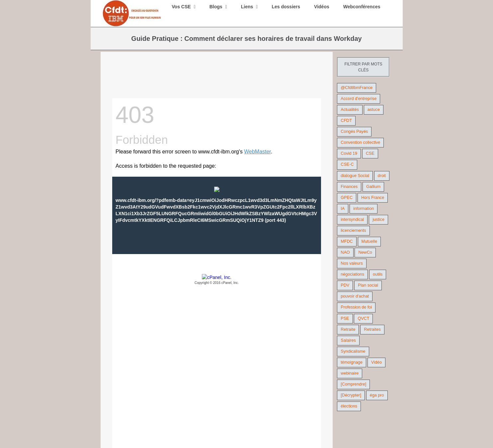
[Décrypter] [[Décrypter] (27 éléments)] (351, 395)
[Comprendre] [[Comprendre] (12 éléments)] (353, 384)
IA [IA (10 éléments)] (343, 209)
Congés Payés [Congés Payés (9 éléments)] (354, 132)
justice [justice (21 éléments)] (378, 220)
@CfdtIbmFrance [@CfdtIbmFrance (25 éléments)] (357, 88)
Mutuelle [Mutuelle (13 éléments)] (370, 241)
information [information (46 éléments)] (364, 209)
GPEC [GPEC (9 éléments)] (347, 198)
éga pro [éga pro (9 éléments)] (377, 395)
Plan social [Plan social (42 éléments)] (368, 285)
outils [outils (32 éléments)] (378, 274)
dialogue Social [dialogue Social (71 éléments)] (355, 176)
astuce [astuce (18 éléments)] (374, 110)
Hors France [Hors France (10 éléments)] (373, 198)
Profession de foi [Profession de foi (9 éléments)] (356, 307)
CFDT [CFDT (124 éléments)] (346, 121)
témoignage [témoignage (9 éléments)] (352, 362)
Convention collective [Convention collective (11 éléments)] (360, 142)
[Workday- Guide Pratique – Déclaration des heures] (216, 81)
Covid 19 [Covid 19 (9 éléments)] (349, 153)
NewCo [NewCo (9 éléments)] (365, 252)
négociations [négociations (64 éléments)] (352, 274)
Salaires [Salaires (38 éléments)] (348, 340)
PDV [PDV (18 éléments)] (345, 285)
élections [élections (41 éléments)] (349, 406)
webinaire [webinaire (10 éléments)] (350, 373)
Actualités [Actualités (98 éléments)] (350, 110)
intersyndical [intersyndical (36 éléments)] (352, 220)
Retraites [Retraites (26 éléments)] (372, 329)
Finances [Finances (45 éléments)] (349, 187)
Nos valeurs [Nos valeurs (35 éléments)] (352, 263)
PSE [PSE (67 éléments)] (345, 318)
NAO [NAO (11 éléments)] (345, 252)
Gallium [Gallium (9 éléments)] (373, 187)
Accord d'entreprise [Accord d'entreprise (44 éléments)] (359, 99)
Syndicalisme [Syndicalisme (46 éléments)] (353, 351)
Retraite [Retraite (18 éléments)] (348, 329)
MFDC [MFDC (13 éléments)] (347, 241)
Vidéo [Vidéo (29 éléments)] (376, 362)
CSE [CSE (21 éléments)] (370, 153)
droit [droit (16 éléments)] (382, 176)
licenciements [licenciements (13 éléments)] (353, 230)
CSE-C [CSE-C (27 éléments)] (347, 164)
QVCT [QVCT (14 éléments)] (363, 318)
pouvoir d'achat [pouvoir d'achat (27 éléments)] (355, 296)
